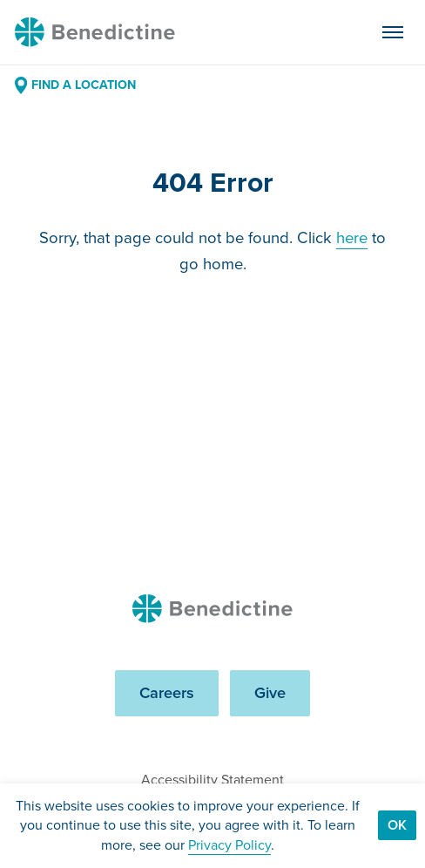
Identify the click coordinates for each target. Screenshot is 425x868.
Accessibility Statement (212, 780)
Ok (397, 825)
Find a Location (75, 85)
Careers (167, 692)
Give (270, 692)
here (352, 237)
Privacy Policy (229, 845)
